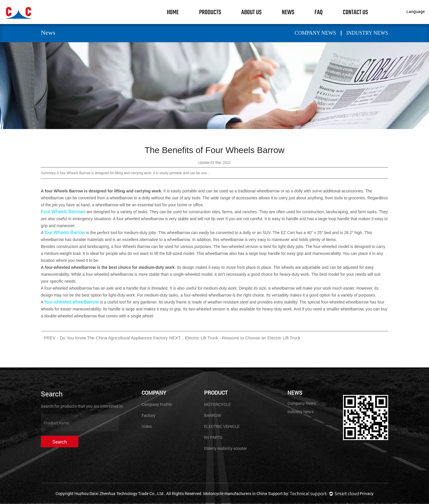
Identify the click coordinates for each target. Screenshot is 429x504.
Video (147, 426)
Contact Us (355, 12)
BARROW (212, 415)
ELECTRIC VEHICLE (222, 426)
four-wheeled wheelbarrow (71, 302)
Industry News (367, 33)
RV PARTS (213, 437)
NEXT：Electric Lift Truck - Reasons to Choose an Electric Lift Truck (235, 338)
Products (210, 12)
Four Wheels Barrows (63, 212)
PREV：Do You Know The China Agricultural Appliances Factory (106, 338)
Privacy (367, 493)
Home (173, 12)
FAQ (319, 12)
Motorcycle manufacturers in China (235, 493)
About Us (252, 12)
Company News (315, 33)
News (288, 12)
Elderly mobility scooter (225, 448)
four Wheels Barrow (65, 232)
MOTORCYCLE (217, 404)
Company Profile (157, 404)
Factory (148, 415)
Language (416, 11)
